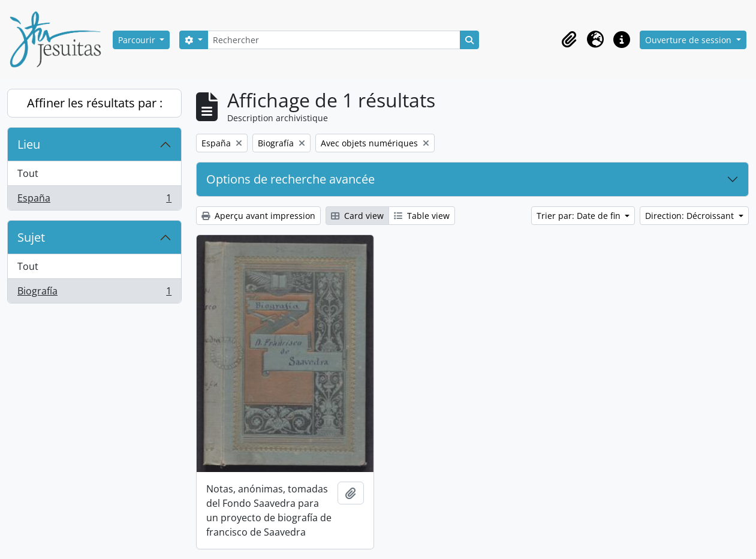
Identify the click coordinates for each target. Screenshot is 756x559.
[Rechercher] (334, 40)
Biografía (94, 293)
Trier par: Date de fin (580, 216)
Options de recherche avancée (290, 179)
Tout (28, 173)
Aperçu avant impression (258, 216)
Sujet (31, 237)
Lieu (29, 144)
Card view (357, 216)
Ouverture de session (689, 40)
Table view (422, 216)
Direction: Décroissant (691, 216)
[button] (569, 40)
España (94, 200)
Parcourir (138, 40)
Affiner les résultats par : (95, 103)
